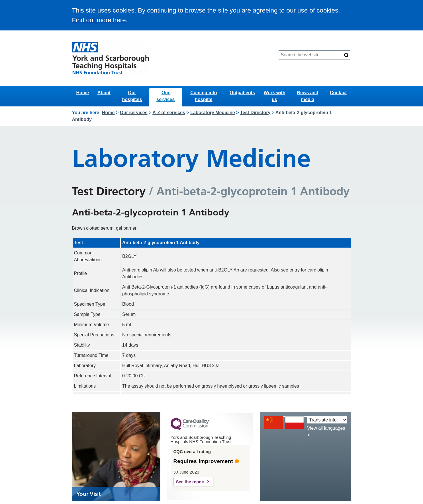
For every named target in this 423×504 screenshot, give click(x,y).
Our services (165, 96)
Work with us (275, 96)
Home (83, 93)
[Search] (346, 55)
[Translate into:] (327, 420)
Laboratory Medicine (212, 113)
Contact (338, 93)
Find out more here (99, 20)
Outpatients (242, 93)
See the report (190, 482)
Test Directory (255, 113)
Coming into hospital (204, 96)
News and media (308, 96)
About (104, 93)
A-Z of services (169, 113)
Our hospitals (132, 96)
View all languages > (326, 432)
